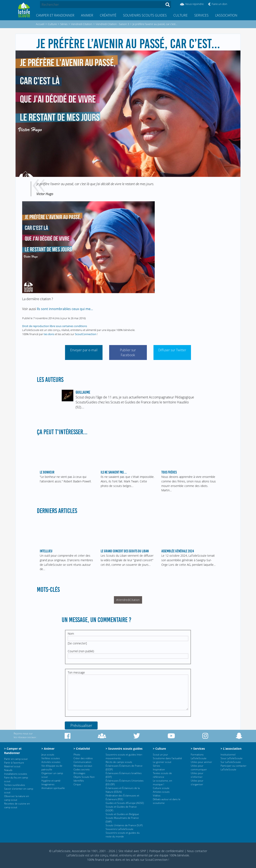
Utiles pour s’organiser (197, 782)
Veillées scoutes (51, 758)
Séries (156, 766)
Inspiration (159, 769)
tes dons (49, 334)
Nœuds (8, 770)
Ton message (76, 672)
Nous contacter (197, 851)
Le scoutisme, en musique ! (162, 782)
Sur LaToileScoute (231, 762)
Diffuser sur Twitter (172, 350)
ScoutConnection (86, 334)
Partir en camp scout (16, 759)
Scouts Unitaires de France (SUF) (124, 825)
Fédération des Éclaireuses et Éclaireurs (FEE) (122, 797)
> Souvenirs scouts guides (124, 749)
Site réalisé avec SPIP (132, 851)
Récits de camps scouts (119, 762)
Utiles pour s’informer (197, 775)
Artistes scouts (161, 792)
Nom (71, 634)
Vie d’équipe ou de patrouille (52, 768)
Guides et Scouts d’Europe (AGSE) (125, 803)
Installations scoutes (16, 774)
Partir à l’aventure (14, 763)
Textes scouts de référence (162, 775)
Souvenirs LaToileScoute (120, 829)
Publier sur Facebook (128, 352)
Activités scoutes (51, 762)
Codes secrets (82, 769)
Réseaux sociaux (83, 766)
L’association (226, 15)
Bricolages (79, 773)
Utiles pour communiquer (199, 768)
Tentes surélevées (15, 785)
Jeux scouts (48, 755)
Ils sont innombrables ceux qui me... (65, 309)
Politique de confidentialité (167, 851)
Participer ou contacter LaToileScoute (234, 768)
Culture (181, 15)
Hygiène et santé (51, 781)
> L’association (231, 749)
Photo (77, 755)
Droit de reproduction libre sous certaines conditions (55, 326)
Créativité (108, 15)
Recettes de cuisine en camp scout (17, 805)
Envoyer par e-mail (84, 350)
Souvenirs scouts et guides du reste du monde (123, 835)
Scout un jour (160, 755)
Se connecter (77, 643)
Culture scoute (161, 788)
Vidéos (157, 795)
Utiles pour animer (201, 762)
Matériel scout (12, 766)
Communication (82, 762)
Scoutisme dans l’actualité (167, 758)
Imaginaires (48, 784)
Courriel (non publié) (81, 651)
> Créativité (82, 749)
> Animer (48, 749)
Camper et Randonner (55, 15)
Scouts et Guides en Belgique (122, 814)
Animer (87, 15)
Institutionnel (228, 755)
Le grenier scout (162, 762)
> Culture (159, 749)
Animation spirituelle (53, 788)
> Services (198, 749)
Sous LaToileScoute (232, 758)
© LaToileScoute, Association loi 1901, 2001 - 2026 (82, 851)
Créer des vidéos (83, 758)
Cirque (77, 784)
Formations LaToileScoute (199, 756)
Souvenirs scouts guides (145, 15)
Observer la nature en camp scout (17, 798)
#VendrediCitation (128, 600)
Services (201, 15)
